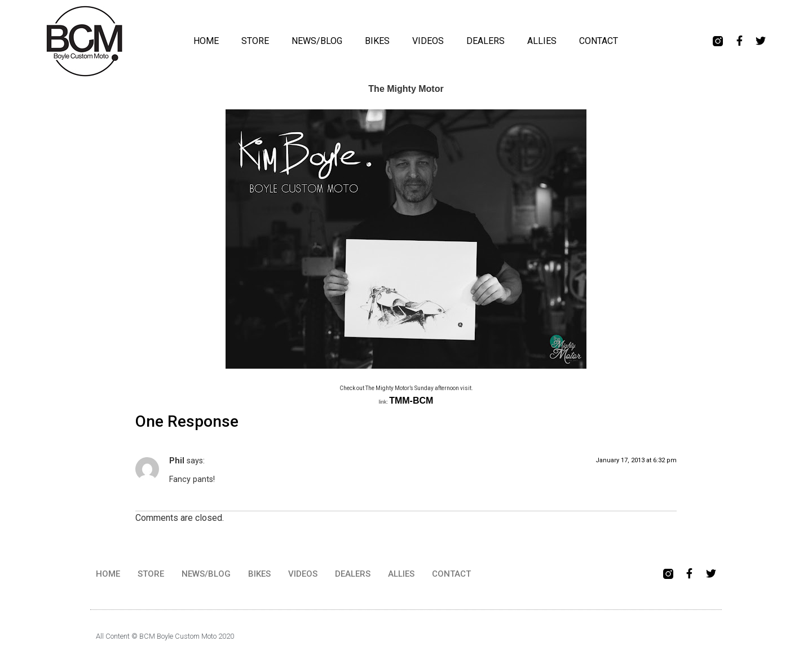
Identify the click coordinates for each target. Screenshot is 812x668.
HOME (206, 41)
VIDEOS (428, 41)
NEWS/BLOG (317, 41)
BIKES (377, 41)
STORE (255, 41)
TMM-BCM (411, 401)
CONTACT (599, 41)
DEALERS (486, 41)
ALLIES (542, 41)
